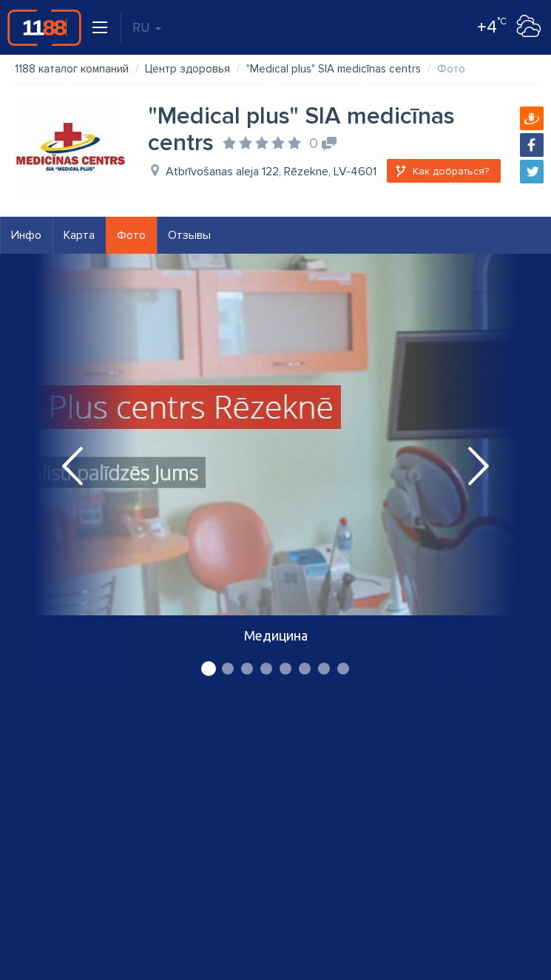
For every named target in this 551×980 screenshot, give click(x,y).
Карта (79, 235)
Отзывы (189, 235)
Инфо (26, 235)
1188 (44, 27)
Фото (131, 235)
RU (147, 27)
